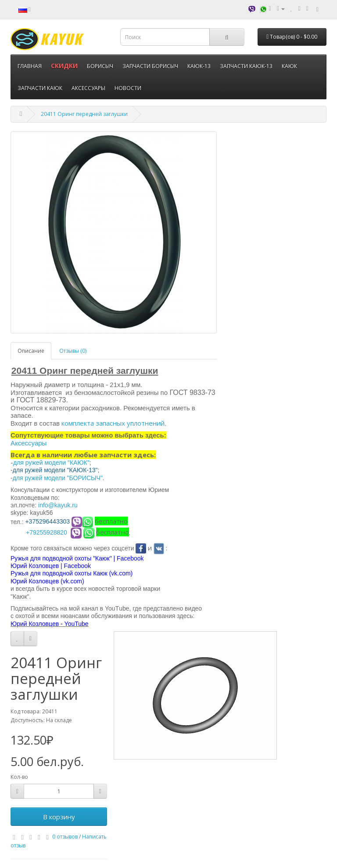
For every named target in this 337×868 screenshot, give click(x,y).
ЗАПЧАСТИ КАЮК (40, 88)
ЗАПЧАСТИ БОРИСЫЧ (150, 66)
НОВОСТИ (128, 88)
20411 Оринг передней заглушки (84, 114)
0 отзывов (65, 837)
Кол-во (19, 777)
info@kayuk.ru (58, 505)
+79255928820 (47, 532)
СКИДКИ (64, 66)
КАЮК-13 (199, 66)
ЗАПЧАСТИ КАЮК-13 (246, 66)
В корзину (59, 817)
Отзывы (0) (73, 351)
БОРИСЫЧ (100, 66)
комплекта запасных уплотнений (113, 423)
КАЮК (289, 66)
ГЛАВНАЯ (30, 66)
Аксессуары (29, 443)
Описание (31, 351)
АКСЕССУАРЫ (88, 88)
